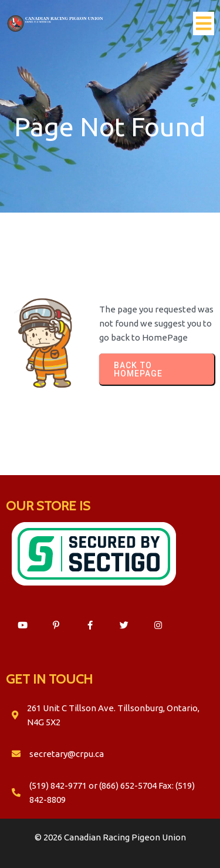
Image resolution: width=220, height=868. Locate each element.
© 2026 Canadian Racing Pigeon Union (110, 837)
